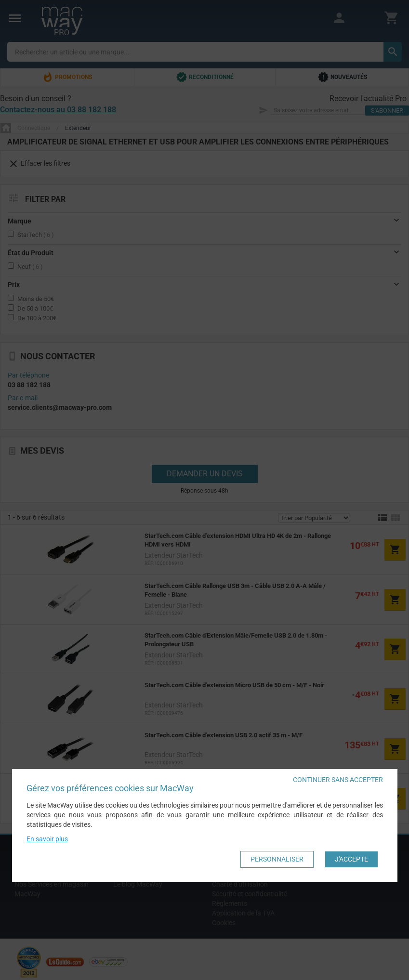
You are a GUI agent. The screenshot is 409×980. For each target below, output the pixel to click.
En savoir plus (47, 839)
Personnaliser (277, 859)
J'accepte (351, 859)
